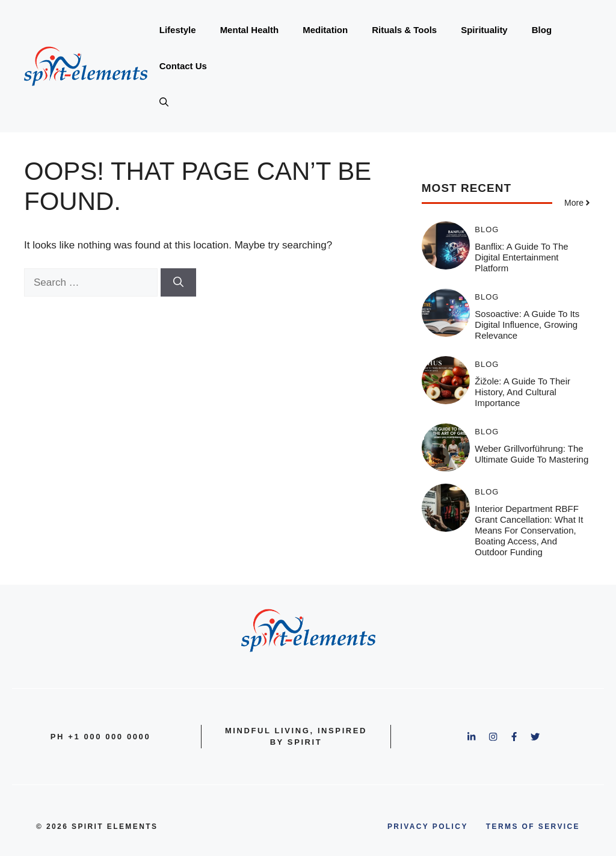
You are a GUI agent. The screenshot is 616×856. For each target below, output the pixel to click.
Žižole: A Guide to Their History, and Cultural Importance (522, 392)
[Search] (178, 283)
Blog (542, 30)
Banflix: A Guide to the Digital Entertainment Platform (521, 257)
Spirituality (484, 30)
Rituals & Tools (404, 30)
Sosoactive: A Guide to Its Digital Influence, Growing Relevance (527, 325)
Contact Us (183, 66)
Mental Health (250, 30)
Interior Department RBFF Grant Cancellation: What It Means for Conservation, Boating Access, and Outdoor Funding (529, 530)
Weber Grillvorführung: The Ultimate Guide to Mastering (531, 454)
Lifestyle (178, 30)
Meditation (325, 30)
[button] (164, 102)
